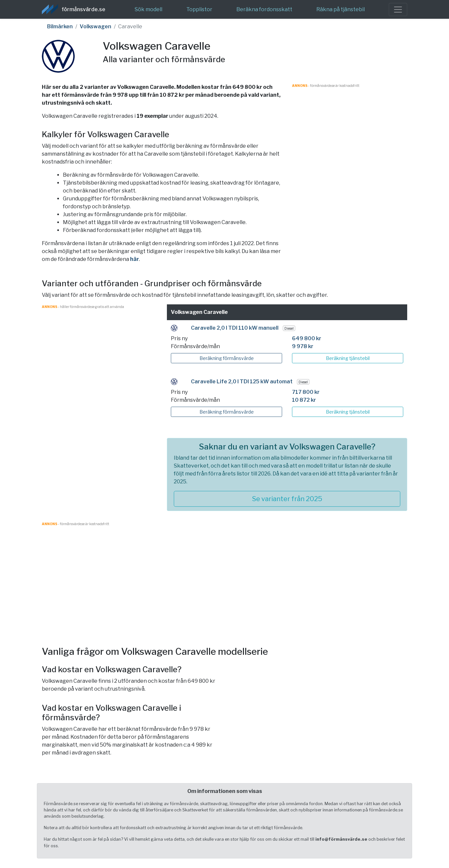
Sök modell (148, 9)
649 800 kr (307, 338)
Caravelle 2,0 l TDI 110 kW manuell (235, 328)
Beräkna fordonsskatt (264, 9)
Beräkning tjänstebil (348, 358)
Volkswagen (95, 26)
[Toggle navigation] (398, 10)
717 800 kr (306, 392)
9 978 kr (303, 346)
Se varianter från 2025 (287, 499)
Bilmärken (60, 26)
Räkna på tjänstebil (341, 9)
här (134, 259)
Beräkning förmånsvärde (227, 358)
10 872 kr (304, 400)
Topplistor (199, 9)
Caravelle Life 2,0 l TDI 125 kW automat (242, 382)
